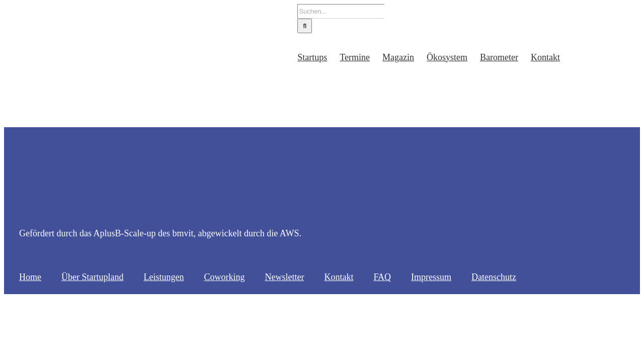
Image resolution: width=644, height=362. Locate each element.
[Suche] (267, 26)
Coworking (224, 277)
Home (30, 277)
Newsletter (284, 277)
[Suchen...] (303, 11)
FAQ (382, 277)
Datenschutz (494, 277)
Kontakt (339, 277)
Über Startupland (92, 277)
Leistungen (164, 277)
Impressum (431, 277)
